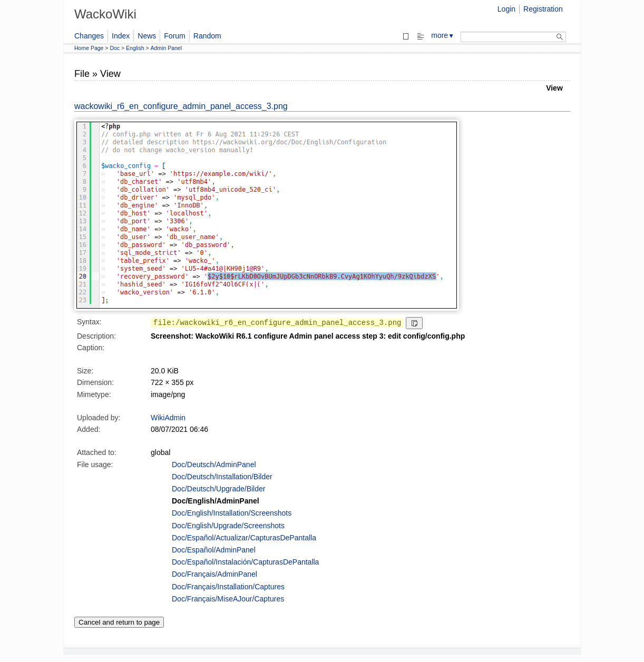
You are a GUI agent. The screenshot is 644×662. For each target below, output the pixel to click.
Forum (174, 36)
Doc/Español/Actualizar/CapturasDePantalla (244, 538)
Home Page (89, 48)
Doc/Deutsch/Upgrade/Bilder (218, 489)
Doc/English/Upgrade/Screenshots (228, 526)
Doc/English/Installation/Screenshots (232, 513)
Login (506, 9)
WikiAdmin (168, 418)
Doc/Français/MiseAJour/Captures (228, 599)
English (135, 48)
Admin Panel (167, 48)
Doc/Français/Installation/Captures (228, 587)
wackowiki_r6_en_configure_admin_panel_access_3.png (181, 106)
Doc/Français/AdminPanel (214, 574)
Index (121, 36)
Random (207, 36)
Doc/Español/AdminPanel (214, 550)
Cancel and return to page (119, 622)
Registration (543, 9)
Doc (115, 48)
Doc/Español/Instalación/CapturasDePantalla (245, 562)
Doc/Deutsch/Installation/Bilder (222, 477)
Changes (89, 36)
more (443, 35)
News (147, 36)
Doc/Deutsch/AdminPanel (214, 465)
